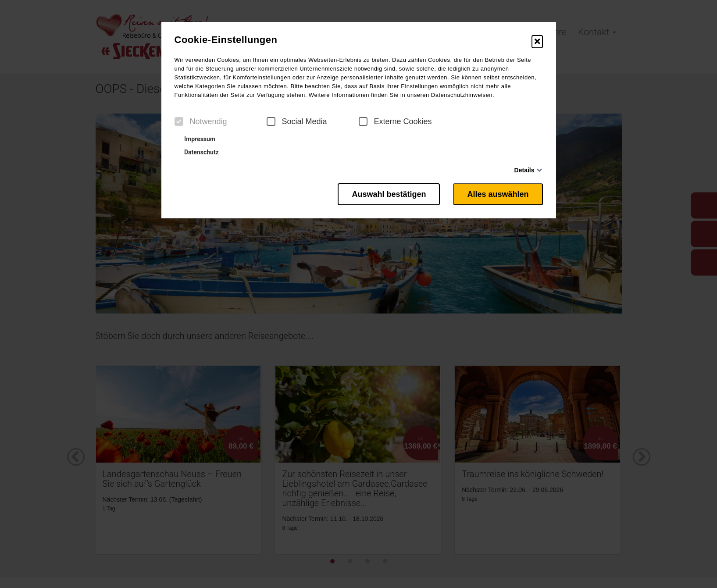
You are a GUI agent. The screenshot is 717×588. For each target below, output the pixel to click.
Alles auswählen (498, 194)
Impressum (196, 139)
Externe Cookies (395, 121)
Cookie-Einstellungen (226, 40)
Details (524, 170)
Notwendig (201, 121)
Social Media (297, 121)
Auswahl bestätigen (389, 194)
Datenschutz (198, 152)
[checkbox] (179, 121)
